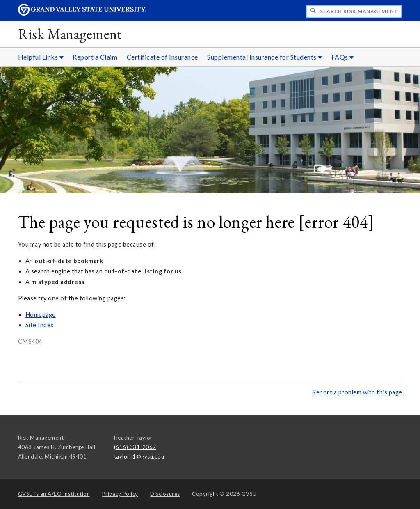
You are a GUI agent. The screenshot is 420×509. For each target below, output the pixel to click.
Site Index (40, 325)
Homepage (41, 315)
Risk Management (70, 34)
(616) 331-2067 (135, 447)
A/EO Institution (54, 494)
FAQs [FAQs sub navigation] (343, 57)
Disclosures (165, 494)
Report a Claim (95, 57)
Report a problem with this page (357, 392)
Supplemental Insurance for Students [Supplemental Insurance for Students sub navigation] (265, 57)
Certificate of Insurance (162, 57)
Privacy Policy (120, 494)
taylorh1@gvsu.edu (139, 456)
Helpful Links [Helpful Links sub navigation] (41, 57)
